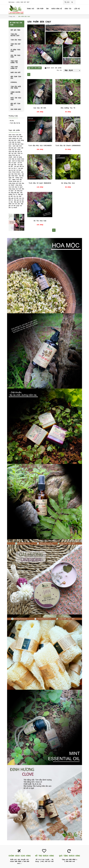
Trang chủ (12, 17)
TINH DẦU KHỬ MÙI (15, 45)
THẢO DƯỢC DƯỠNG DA (14, 68)
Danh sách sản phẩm (54, 68)
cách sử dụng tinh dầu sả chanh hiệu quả (16, 159)
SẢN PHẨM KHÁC (16, 109)
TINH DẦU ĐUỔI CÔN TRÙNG (16, 87)
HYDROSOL (14, 82)
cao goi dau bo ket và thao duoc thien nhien (16, 170)
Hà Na (12, 121)
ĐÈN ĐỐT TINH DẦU (15, 104)
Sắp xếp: (60, 70)
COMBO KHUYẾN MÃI (15, 93)
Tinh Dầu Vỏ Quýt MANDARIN (40, 183)
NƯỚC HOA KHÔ (15, 73)
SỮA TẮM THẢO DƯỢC (15, 56)
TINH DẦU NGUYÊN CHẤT (15, 35)
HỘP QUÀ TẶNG (15, 30)
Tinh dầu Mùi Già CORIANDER (40, 146)
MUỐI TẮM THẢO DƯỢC (16, 99)
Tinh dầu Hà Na (15, 123)
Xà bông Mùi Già (68, 183)
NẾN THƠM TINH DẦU (16, 77)
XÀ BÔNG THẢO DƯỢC (15, 51)
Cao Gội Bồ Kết (40, 108)
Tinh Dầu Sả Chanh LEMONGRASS (68, 146)
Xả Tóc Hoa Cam (40, 221)
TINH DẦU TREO (16, 40)
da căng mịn (19, 191)
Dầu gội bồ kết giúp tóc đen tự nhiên (16, 206)
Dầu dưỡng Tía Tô (68, 108)
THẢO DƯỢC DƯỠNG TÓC (14, 62)
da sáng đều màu (14, 193)
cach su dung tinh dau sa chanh (15, 155)
